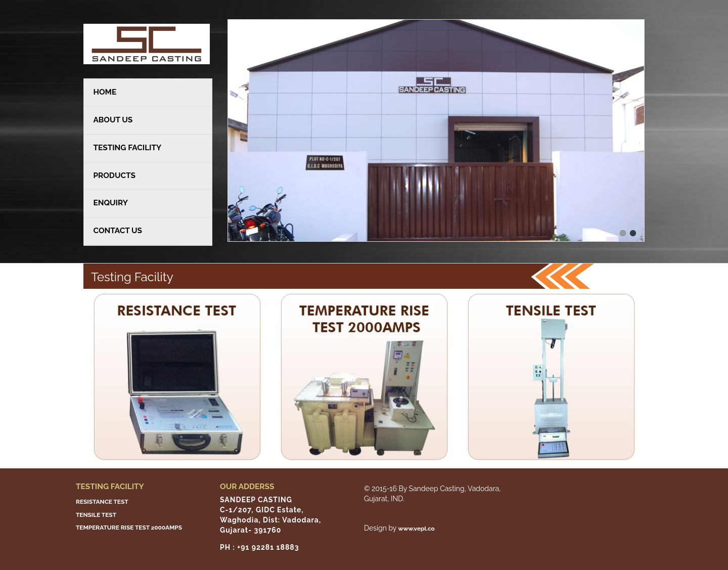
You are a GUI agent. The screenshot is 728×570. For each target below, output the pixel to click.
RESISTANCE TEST (102, 502)
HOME (105, 92)
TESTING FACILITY (127, 148)
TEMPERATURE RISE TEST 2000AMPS (129, 528)
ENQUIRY (110, 203)
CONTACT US (118, 231)
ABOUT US (113, 120)
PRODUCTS (114, 176)
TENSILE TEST (96, 514)
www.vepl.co (417, 529)
